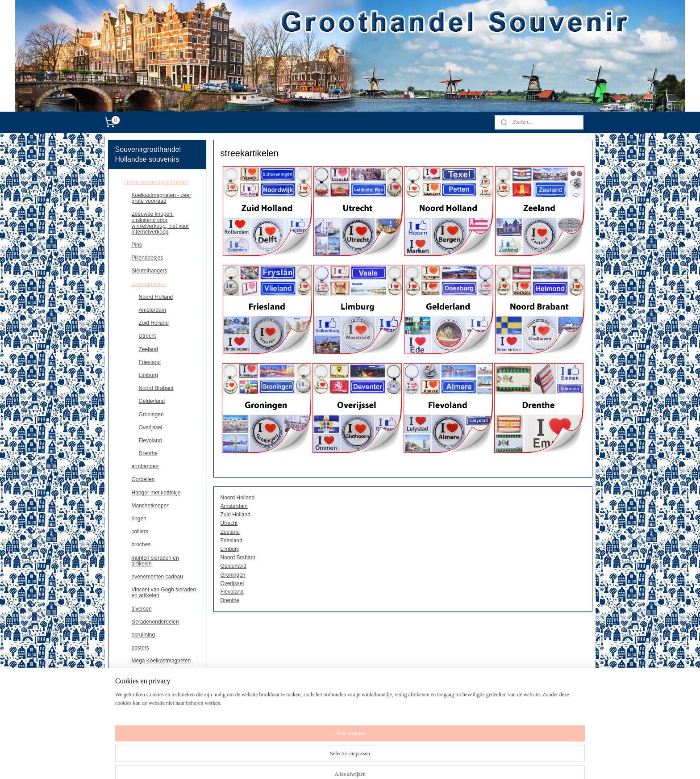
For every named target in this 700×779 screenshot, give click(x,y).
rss (369, 762)
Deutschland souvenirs (152, 713)
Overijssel (232, 583)
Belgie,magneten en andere (157, 700)
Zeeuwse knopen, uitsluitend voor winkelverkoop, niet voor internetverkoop (160, 223)
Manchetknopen (151, 506)
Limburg (230, 549)
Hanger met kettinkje (156, 493)
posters (140, 648)
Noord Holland (237, 498)
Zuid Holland (235, 515)
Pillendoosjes (148, 258)
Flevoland (232, 592)
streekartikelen (149, 284)
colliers (140, 532)
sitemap (353, 762)
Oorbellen (143, 479)
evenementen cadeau (157, 577)
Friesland (231, 540)
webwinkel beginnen (398, 762)
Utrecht (229, 523)
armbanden (145, 466)
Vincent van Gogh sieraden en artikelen (164, 593)
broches (141, 544)
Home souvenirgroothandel (157, 182)
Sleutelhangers (150, 271)
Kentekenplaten (150, 674)
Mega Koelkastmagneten (161, 661)
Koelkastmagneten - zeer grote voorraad (161, 198)
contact (133, 726)
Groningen (233, 575)
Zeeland (230, 532)
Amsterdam (234, 506)
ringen (139, 519)
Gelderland (233, 566)
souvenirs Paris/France (152, 687)
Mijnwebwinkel (467, 762)
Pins (137, 245)
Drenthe (230, 600)
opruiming (144, 635)
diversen (142, 609)
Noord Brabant (237, 557)
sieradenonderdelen (155, 622)
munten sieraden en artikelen (155, 561)
